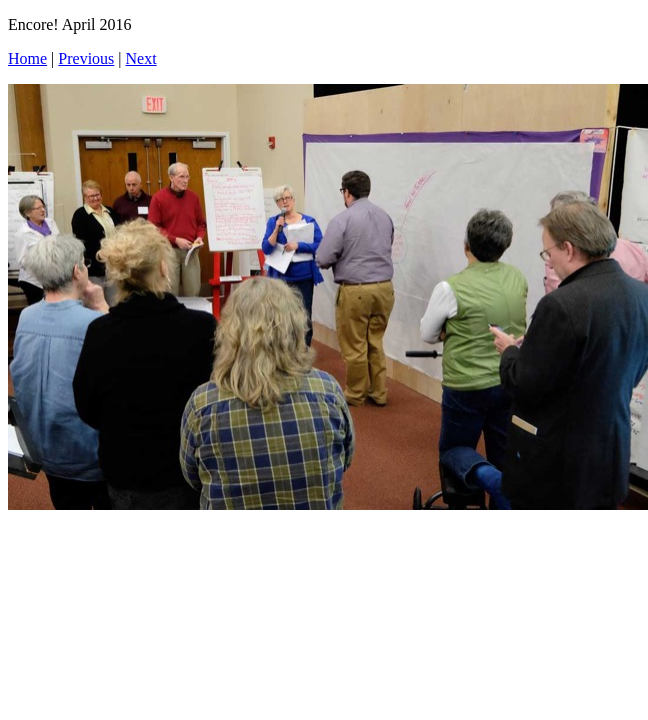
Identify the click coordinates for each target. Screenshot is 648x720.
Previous (86, 58)
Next (141, 58)
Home (27, 58)
